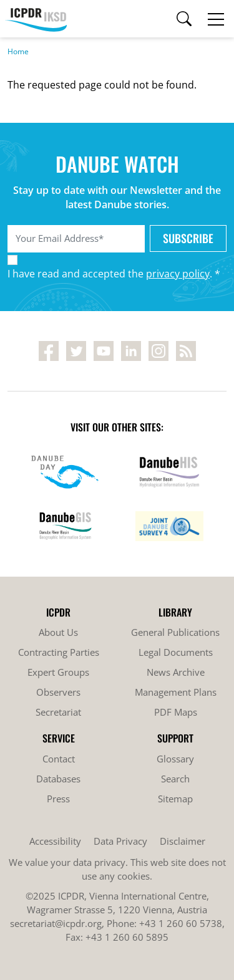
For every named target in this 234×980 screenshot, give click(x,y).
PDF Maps (176, 712)
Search (175, 779)
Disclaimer (183, 841)
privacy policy (178, 274)
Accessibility (55, 841)
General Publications (175, 632)
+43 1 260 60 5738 (181, 923)
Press (58, 799)
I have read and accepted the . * (114, 274)
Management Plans (176, 692)
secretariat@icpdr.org (56, 923)
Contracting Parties (59, 652)
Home (18, 51)
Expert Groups (58, 672)
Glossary (175, 759)
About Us (58, 632)
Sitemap (175, 799)
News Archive (176, 672)
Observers (58, 692)
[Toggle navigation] (216, 19)
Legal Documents (176, 652)
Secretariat (58, 712)
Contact (59, 759)
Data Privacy (120, 841)
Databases (58, 779)
